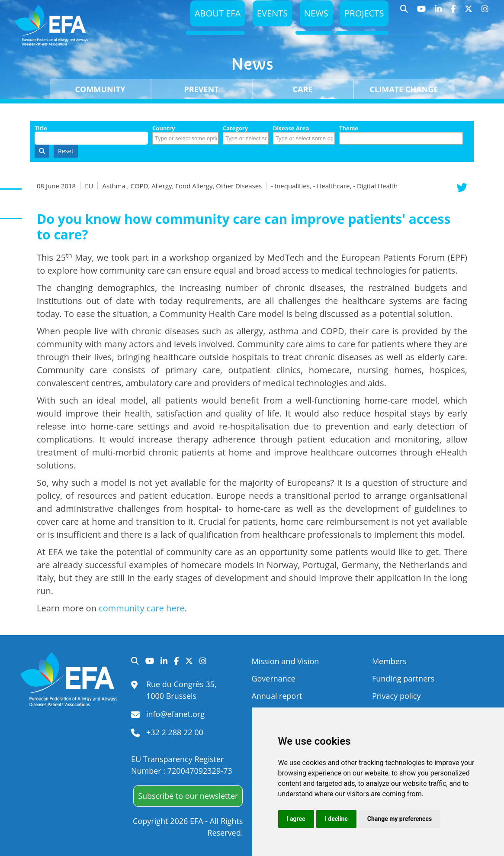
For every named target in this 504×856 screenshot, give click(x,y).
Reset (66, 151)
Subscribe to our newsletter (188, 796)
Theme (349, 128)
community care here (142, 608)
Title (41, 128)
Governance (273, 678)
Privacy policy (396, 696)
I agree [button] (296, 819)
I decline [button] (336, 819)
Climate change (404, 89)
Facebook (453, 13)
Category (235, 128)
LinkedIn (438, 13)
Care (303, 89)
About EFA (212, 15)
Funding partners (403, 678)
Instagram (485, 13)
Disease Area (291, 128)
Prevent (201, 89)
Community (100, 89)
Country (164, 128)
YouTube (422, 13)
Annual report (277, 696)
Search (404, 13)
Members (389, 661)
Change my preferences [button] (400, 819)
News (313, 15)
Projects (363, 15)
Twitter (469, 13)
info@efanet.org (175, 714)
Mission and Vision (285, 661)
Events (268, 15)
